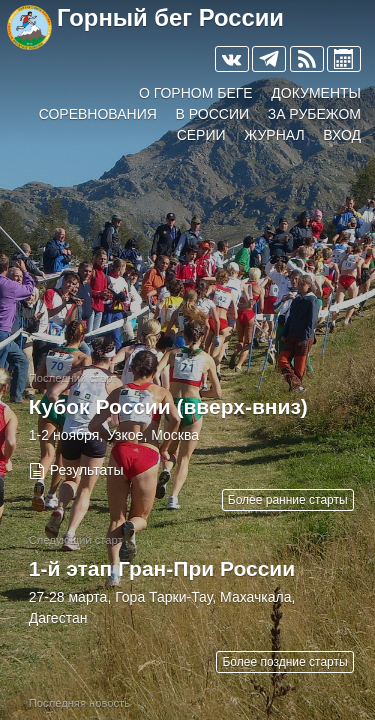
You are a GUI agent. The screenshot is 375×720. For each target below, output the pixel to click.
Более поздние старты (284, 662)
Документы (316, 93)
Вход (342, 135)
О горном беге (196, 93)
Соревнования (98, 114)
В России (213, 114)
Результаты (87, 470)
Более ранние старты (288, 500)
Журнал (274, 135)
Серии (201, 135)
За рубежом (314, 114)
